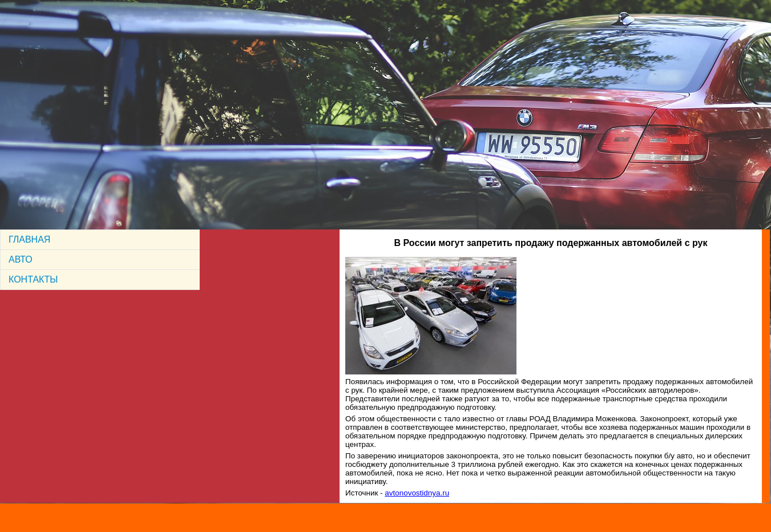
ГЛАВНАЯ (29, 239)
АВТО (21, 259)
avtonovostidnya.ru (417, 493)
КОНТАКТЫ (33, 279)
